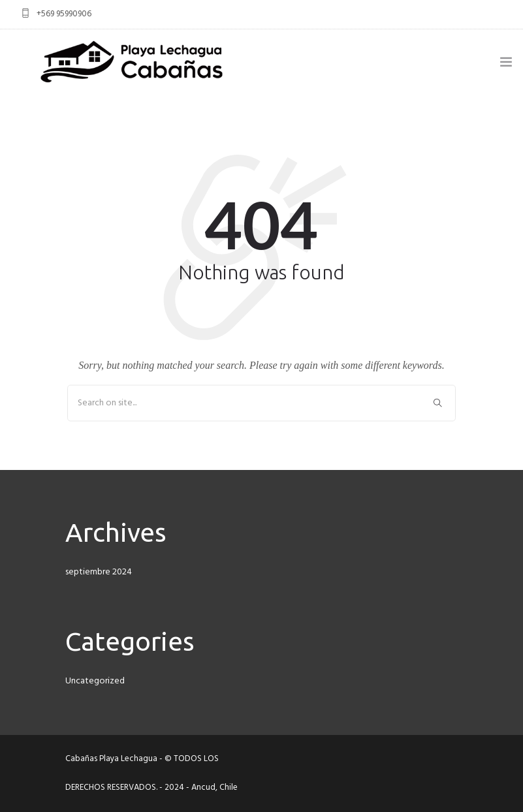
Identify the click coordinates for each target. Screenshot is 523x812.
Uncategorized (95, 681)
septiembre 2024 (99, 572)
